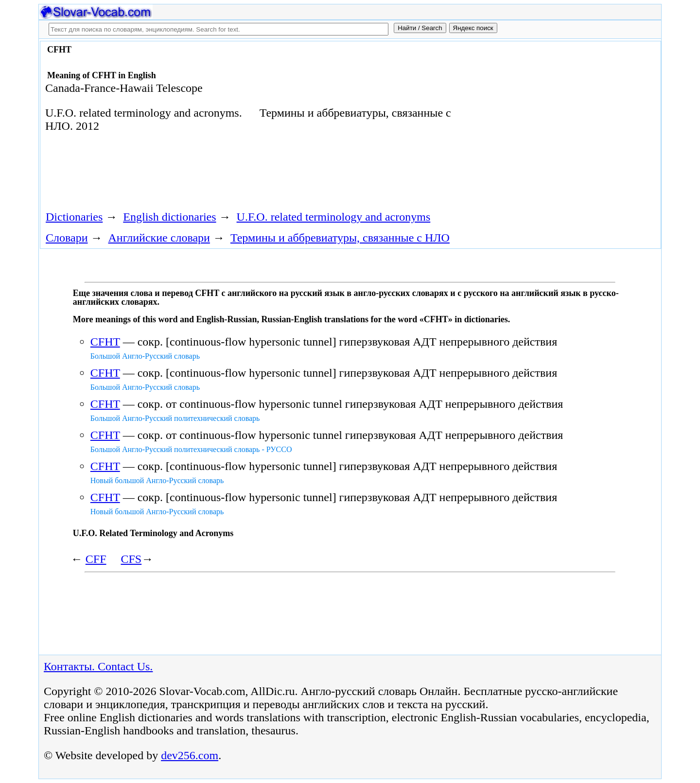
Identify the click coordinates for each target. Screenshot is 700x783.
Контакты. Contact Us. (98, 666)
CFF (96, 559)
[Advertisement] (548, 122)
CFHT (105, 342)
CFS (131, 559)
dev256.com (190, 755)
